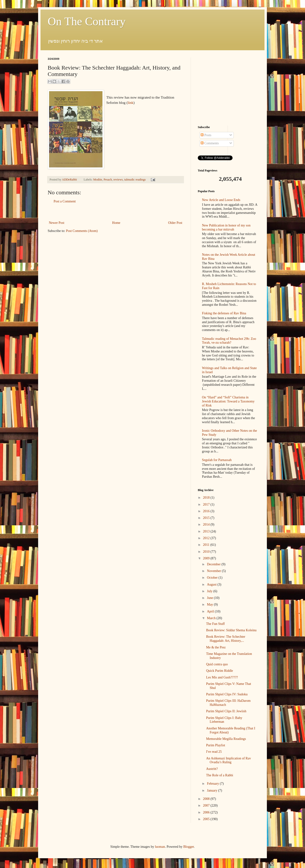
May (210, 605)
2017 (207, 504)
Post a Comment (65, 201)
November (214, 571)
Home (116, 223)
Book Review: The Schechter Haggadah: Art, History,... (226, 639)
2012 (207, 538)
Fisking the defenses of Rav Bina (224, 313)
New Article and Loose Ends (221, 200)
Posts (206, 135)
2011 (207, 545)
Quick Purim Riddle (220, 671)
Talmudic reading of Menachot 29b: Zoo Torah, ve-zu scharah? (229, 341)
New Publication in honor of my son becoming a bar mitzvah (226, 227)
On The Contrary (87, 21)
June (210, 598)
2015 (207, 518)
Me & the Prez (216, 647)
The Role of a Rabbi (220, 775)
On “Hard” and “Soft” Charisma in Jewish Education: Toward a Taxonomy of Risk (228, 401)
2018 (207, 498)
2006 (207, 812)
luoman (160, 847)
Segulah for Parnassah (217, 460)
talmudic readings (135, 180)
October (213, 578)
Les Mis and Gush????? (222, 677)
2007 (207, 805)
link (131, 103)
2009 (207, 558)
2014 (207, 524)
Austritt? (212, 769)
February (213, 784)
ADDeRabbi (70, 180)
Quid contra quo (217, 664)
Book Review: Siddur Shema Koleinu (231, 630)
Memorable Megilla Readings (226, 739)
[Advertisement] (116, 212)
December (214, 564)
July (210, 591)
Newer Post (57, 223)
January (212, 790)
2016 (207, 511)
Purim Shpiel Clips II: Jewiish (226, 711)
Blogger (188, 847)
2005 (207, 819)
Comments (210, 143)
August (212, 585)
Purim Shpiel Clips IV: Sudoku (227, 694)
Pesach (108, 180)
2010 (207, 552)
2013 (207, 531)
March (212, 618)
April (211, 611)
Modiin (98, 180)
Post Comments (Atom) (82, 231)
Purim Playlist (216, 745)
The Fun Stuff (215, 624)
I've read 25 (214, 752)
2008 (207, 799)
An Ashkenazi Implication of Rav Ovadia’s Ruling (229, 760)
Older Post (175, 223)
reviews (118, 180)
